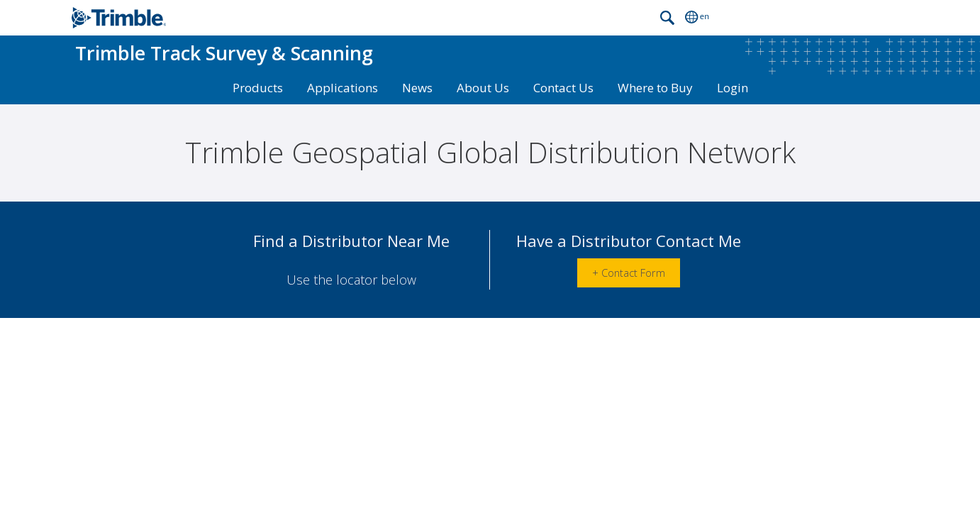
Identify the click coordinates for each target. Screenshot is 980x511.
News (417, 88)
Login (733, 88)
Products (258, 88)
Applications (343, 88)
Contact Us (563, 88)
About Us (483, 88)
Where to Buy (655, 88)
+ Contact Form (629, 283)
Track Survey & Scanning (224, 53)
